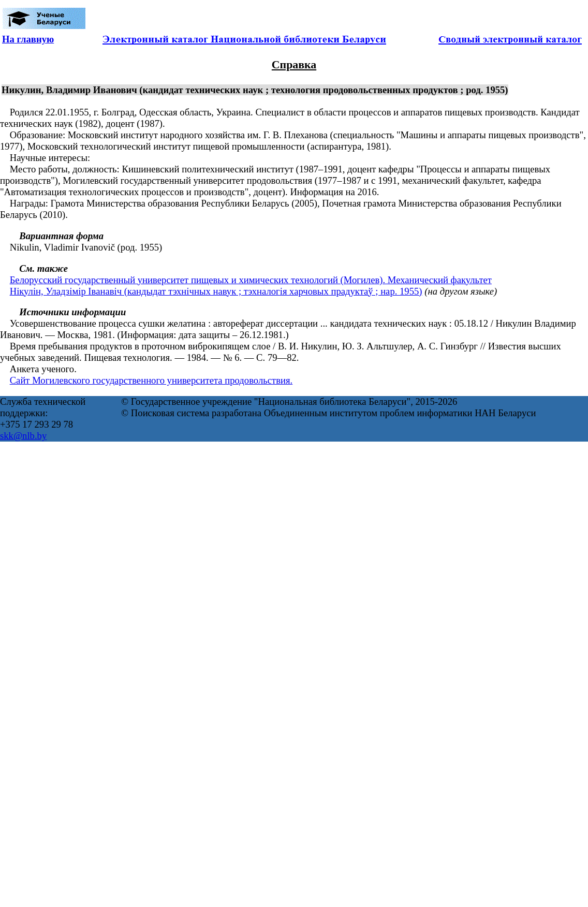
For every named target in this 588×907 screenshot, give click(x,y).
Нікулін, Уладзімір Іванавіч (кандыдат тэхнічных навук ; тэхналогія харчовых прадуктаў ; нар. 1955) (216, 291)
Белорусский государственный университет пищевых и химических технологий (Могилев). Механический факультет (251, 280)
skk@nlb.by (23, 436)
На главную (28, 39)
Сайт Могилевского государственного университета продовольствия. (151, 380)
